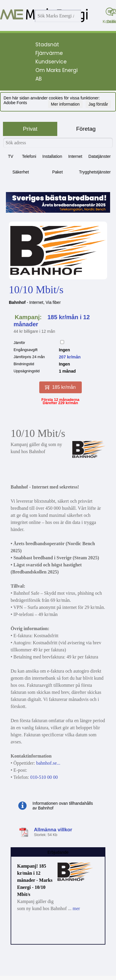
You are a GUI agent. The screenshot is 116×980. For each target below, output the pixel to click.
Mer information (65, 104)
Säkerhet (21, 172)
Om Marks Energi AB (57, 74)
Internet (75, 156)
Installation (52, 156)
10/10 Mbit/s (36, 290)
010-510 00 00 (44, 777)
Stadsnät (47, 45)
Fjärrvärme (49, 53)
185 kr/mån (60, 387)
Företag (86, 129)
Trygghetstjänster (95, 172)
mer (76, 908)
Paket (58, 172)
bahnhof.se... (48, 763)
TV (11, 156)
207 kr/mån (70, 357)
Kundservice (51, 62)
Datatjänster (100, 156)
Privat (30, 129)
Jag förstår (98, 104)
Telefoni (29, 156)
